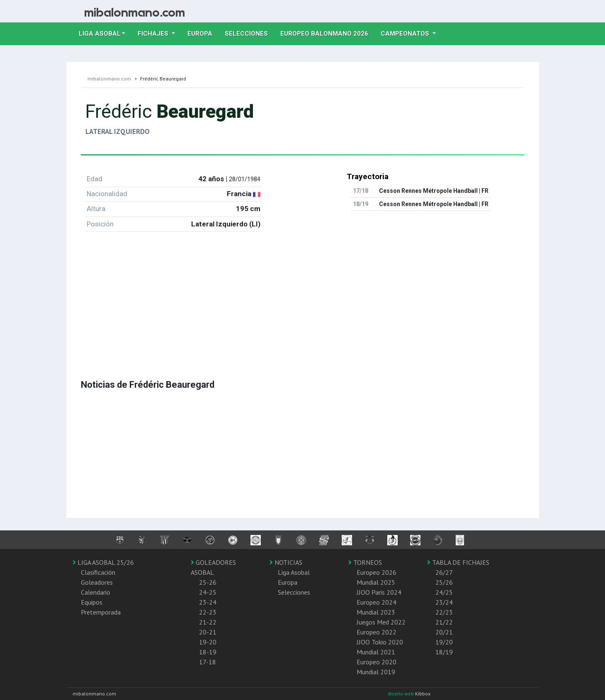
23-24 (208, 602)
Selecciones (249, 33)
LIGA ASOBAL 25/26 (103, 562)
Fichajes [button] (154, 34)
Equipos (92, 602)
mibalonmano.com (109, 79)
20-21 (208, 632)
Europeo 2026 (377, 572)
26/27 (444, 572)
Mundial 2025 (376, 582)
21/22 (444, 622)
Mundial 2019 (376, 672)
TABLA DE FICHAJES (458, 562)
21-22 (208, 622)
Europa (203, 33)
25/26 (444, 582)
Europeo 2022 (377, 632)
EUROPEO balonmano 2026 (327, 33)
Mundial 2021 (376, 652)
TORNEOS (365, 562)
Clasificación (98, 572)
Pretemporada (101, 612)
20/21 (444, 632)
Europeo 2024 (377, 602)
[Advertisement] (303, 297)
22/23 (444, 612)
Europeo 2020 (377, 662)
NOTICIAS (286, 562)
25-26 (208, 582)
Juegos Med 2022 (381, 622)
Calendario (96, 592)
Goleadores (97, 582)
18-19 (208, 652)
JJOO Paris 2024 (379, 592)
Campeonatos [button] (406, 34)
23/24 (444, 602)
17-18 (208, 662)
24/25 (444, 592)
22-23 (208, 612)
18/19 (444, 652)
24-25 (208, 592)
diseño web (401, 694)
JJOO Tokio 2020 (380, 642)
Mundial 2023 (376, 612)
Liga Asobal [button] (100, 34)
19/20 (444, 642)
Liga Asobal (294, 572)
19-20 (208, 642)
